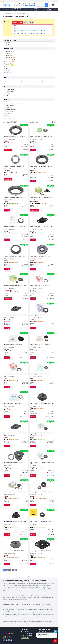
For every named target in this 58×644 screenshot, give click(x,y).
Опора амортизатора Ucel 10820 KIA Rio (13, 345)
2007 (37, 34)
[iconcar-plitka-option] (52, 122)
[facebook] (4, 640)
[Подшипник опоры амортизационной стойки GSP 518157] (16, 397)
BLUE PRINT (9, 51)
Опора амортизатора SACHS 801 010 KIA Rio (14, 137)
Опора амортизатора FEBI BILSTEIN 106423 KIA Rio (16, 315)
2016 (34, 30)
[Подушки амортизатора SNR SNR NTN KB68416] (16, 279)
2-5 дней (7, 93)
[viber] (11, 640)
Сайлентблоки (8, 108)
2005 (31, 34)
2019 (44, 30)
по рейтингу (14, 122)
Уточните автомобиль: (7, 22)
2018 (41, 30)
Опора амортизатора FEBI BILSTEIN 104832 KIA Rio (42, 404)
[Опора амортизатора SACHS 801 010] (16, 130)
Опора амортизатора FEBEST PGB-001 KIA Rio (15, 256)
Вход (53, 1)
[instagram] (7, 640)
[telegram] (9, 640)
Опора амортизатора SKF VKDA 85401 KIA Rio (14, 462)
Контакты (48, 1)
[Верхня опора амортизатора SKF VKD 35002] (16, 160)
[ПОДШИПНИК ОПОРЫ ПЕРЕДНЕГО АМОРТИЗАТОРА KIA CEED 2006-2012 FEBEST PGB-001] (16, 249)
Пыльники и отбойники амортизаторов (13, 104)
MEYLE (8, 63)
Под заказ (7, 95)
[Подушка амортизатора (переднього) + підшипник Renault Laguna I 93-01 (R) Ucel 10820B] (42, 338)
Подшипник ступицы (9, 111)
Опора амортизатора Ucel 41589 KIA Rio (40, 315)
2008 (41, 34)
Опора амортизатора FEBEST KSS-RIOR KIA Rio (41, 227)
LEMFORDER (9, 61)
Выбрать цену (8, 150)
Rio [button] (31, 22)
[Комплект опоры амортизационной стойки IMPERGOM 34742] (16, 485)
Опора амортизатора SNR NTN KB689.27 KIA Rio (41, 492)
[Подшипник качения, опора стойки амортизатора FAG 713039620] (42, 279)
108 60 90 (19, 4)
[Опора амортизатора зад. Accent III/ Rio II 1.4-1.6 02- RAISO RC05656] (42, 544)
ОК (41, 82)
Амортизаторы (8, 102)
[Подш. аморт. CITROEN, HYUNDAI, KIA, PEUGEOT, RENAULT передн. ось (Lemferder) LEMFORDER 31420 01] (42, 160)
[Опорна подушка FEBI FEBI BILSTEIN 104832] (42, 397)
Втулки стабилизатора (10, 119)
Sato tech (8, 67)
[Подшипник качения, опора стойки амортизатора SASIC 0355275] (16, 191)
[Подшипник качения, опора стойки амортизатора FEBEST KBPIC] (42, 249)
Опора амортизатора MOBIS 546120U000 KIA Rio (42, 521)
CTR (7, 53)
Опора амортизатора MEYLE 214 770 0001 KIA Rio (15, 227)
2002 (22, 34)
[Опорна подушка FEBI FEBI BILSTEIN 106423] (16, 308)
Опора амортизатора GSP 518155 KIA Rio (40, 374)
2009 (44, 34)
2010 (15, 30)
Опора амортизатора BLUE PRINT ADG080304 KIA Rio (15, 434)
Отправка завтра (9, 91)
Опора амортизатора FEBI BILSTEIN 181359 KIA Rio (16, 521)
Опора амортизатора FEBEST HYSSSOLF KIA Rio (15, 551)
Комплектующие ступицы (10, 117)
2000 (15, 34)
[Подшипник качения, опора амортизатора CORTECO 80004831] (16, 367)
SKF (8, 69)
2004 (28, 34)
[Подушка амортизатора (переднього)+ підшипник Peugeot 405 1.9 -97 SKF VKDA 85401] (16, 456)
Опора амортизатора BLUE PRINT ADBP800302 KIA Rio (42, 463)
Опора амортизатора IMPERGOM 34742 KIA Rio (15, 492)
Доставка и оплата (39, 1)
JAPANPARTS (10, 59)
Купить (33, 150)
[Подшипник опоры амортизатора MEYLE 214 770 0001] (16, 220)
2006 (34, 34)
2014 (28, 30)
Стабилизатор (8, 113)
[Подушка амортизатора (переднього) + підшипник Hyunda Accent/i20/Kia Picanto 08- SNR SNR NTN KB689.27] (42, 485)
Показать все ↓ (8, 73)
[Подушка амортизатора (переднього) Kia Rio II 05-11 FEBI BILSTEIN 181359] (16, 515)
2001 (18, 34)
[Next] (16, 570)
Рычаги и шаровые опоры (10, 109)
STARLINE (9, 71)
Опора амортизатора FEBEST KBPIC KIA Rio (40, 256)
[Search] (47, 5)
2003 (25, 34)
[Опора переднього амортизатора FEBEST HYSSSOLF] (16, 544)
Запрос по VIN (30, 6)
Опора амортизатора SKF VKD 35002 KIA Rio (14, 166)
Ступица (6, 115)
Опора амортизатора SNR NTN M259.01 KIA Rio (41, 137)
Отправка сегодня (9, 89)
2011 (18, 30)
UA (5, 1)
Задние (7, 45)
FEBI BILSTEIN (9, 57)
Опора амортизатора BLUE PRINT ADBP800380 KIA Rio (42, 434)
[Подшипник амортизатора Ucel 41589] (42, 308)
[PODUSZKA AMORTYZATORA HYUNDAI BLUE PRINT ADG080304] (16, 426)
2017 (37, 30)
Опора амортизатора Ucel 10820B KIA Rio (40, 345)
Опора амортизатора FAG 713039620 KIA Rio (41, 286)
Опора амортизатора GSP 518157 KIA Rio (13, 404)
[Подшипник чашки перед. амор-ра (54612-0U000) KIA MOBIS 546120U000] (42, 515)
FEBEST (8, 55)
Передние (7, 43)
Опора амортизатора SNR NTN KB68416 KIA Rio (15, 286)
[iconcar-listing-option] (54, 122)
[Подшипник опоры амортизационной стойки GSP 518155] (42, 367)
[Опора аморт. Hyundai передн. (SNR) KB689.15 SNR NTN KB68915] (42, 191)
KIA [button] (26, 22)
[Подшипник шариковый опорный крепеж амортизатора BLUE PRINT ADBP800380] (42, 426)
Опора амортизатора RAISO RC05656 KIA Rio (41, 551)
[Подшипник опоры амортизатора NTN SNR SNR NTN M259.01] (42, 130)
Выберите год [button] (17, 22)
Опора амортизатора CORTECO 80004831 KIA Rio (15, 374)
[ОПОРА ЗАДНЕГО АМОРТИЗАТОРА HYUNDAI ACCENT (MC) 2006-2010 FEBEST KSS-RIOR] (42, 220)
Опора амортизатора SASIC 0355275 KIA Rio (14, 197)
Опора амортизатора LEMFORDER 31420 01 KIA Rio (42, 166)
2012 (22, 30)
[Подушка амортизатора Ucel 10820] (16, 338)
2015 (31, 30)
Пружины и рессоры (9, 106)
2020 (15, 27)
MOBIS (10, 65)
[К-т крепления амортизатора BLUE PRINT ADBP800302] (42, 456)
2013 (25, 30)
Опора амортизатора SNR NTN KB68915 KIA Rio (41, 197)
